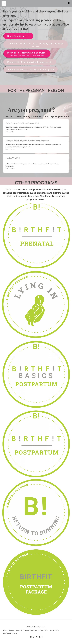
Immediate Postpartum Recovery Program (31, 69)
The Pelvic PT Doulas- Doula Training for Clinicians (36, 44)
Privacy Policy (43, 630)
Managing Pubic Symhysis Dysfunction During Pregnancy (27, 141)
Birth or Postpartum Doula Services (27, 54)
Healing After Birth (13, 158)
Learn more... (10, 131)
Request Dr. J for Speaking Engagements (30, 62)
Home (5, 630)
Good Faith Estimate (10, 633)
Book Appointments (18, 36)
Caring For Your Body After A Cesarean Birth (22, 123)
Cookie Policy (54, 630)
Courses (12, 630)
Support (19, 630)
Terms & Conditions (30, 630)
